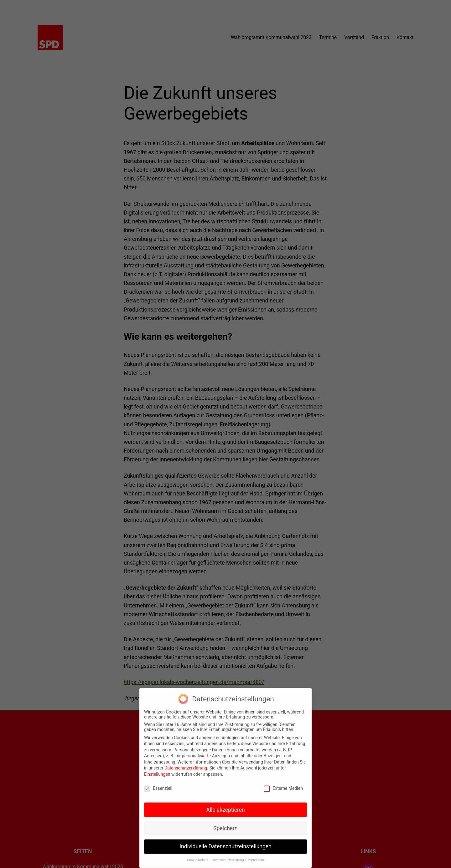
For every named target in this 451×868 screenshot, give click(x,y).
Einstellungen (157, 770)
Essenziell (158, 784)
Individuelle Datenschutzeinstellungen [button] (225, 842)
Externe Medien (283, 784)
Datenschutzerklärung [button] (228, 856)
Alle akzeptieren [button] (225, 805)
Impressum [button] (256, 856)
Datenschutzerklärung (186, 764)
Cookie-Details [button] (198, 856)
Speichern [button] (225, 824)
